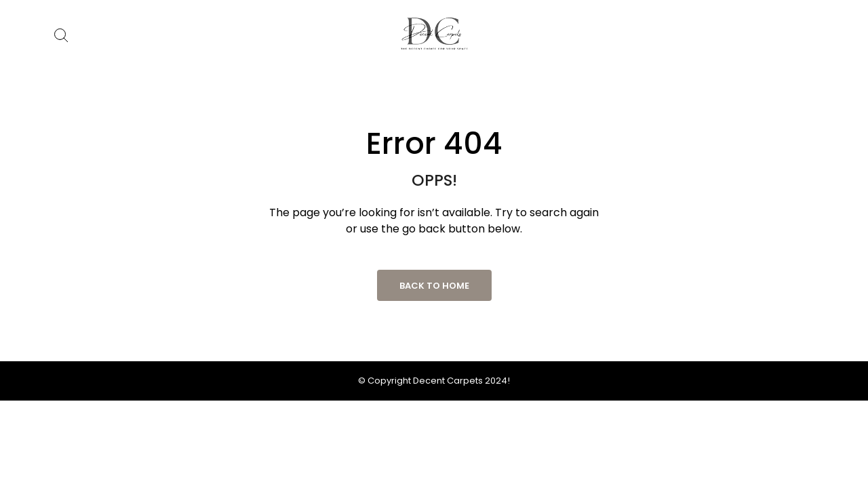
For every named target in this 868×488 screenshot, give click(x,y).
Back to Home (434, 286)
